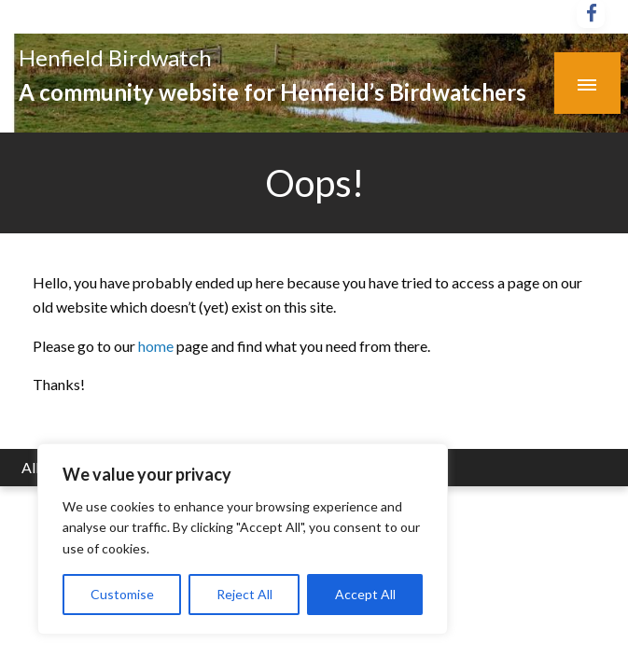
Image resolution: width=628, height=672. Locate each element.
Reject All (244, 594)
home (157, 346)
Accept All (365, 594)
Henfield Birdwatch (115, 57)
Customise (122, 594)
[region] (243, 539)
